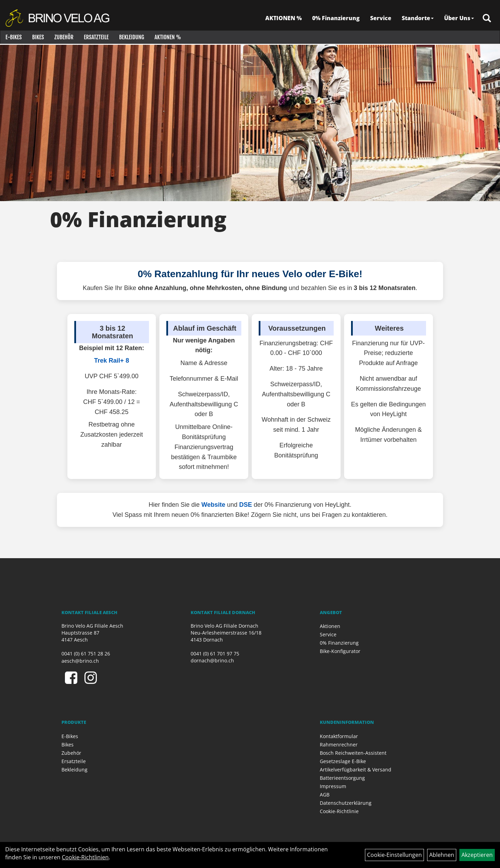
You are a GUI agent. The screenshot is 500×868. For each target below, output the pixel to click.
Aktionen (330, 626)
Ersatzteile (96, 38)
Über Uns (459, 19)
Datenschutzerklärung (346, 803)
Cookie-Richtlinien (85, 857)
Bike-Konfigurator (340, 651)
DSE (246, 505)
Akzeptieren (477, 855)
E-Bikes (13, 38)
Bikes (38, 38)
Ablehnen (442, 855)
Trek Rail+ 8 (112, 361)
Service (381, 19)
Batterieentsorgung (342, 778)
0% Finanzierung (336, 19)
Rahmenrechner (339, 745)
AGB (325, 795)
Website (213, 505)
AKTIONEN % (284, 19)
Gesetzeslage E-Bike (343, 761)
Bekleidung (131, 38)
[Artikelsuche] (487, 20)
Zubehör (64, 38)
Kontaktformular (339, 736)
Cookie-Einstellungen (394, 855)
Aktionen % (167, 38)
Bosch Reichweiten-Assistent (353, 753)
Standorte (418, 19)
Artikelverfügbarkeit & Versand (356, 770)
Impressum (333, 786)
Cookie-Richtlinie (339, 811)
